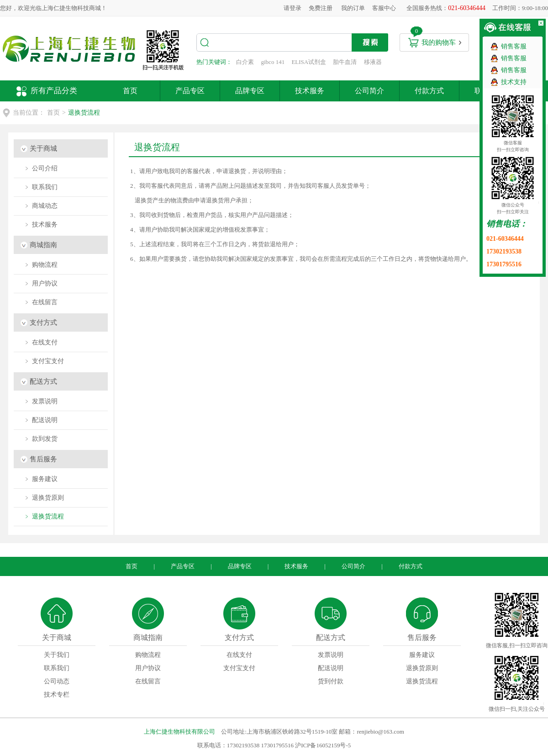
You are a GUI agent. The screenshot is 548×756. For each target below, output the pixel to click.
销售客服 (514, 46)
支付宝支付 (239, 668)
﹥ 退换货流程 (44, 516)
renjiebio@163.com (380, 732)
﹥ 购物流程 (41, 265)
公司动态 (57, 681)
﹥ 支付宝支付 (44, 361)
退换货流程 (422, 681)
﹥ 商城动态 (41, 206)
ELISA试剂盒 (309, 62)
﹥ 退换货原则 (44, 498)
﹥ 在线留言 (41, 302)
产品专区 (190, 91)
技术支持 (514, 82)
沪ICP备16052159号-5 (323, 745)
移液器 (373, 62)
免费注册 (321, 8)
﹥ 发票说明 (41, 401)
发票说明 (331, 655)
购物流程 (148, 655)
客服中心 (384, 8)
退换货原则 (422, 668)
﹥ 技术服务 (41, 225)
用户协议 (148, 668)
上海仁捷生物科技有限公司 (179, 732)
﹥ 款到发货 (41, 439)
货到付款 (331, 681)
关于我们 (57, 655)
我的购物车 (439, 42)
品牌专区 (250, 91)
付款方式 (429, 91)
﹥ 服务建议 (41, 479)
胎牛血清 (345, 62)
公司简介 (369, 91)
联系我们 (57, 668)
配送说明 (331, 668)
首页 (130, 91)
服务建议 (422, 655)
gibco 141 (273, 62)
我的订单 (353, 8)
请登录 (292, 8)
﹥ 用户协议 (41, 283)
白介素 (245, 62)
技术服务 (310, 91)
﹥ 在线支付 (41, 342)
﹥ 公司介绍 (41, 168)
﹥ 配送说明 (41, 420)
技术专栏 (57, 695)
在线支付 (239, 655)
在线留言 (148, 681)
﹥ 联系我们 (41, 187)
